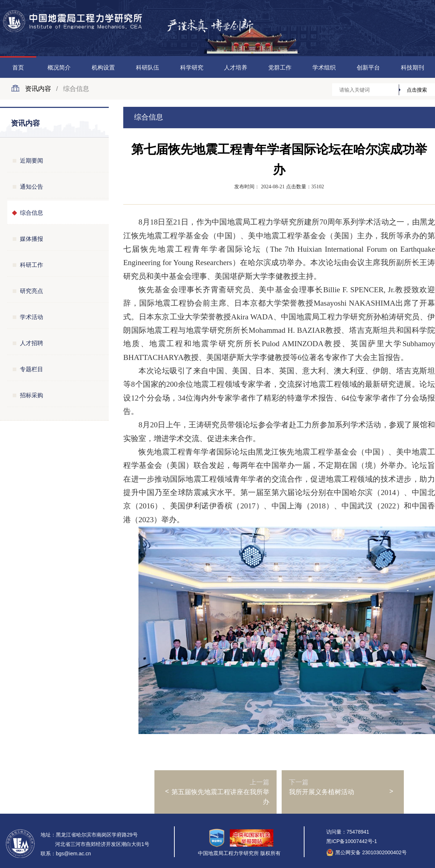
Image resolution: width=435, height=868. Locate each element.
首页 (18, 68)
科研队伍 (148, 68)
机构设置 (103, 68)
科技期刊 (413, 68)
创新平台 (368, 68)
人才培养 (236, 68)
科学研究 (192, 68)
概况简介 (59, 68)
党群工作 (280, 68)
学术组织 (324, 68)
